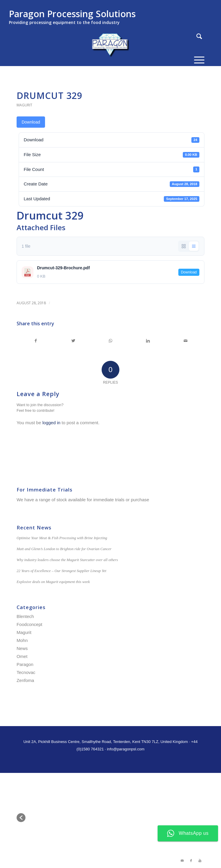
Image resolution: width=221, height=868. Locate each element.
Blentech (25, 616)
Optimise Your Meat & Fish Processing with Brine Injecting (62, 538)
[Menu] (196, 60)
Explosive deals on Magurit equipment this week (53, 582)
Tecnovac (26, 672)
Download (31, 122)
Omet (22, 656)
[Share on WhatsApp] (111, 341)
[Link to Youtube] (200, 861)
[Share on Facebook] (36, 341)
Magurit (24, 105)
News (22, 648)
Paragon (25, 664)
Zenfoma (25, 680)
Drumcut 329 (49, 96)
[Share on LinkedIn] (148, 341)
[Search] (196, 36)
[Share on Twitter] (73, 341)
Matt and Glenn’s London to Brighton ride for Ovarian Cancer (64, 549)
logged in (51, 423)
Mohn (22, 640)
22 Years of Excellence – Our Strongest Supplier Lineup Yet (61, 571)
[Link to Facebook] (191, 861)
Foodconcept (29, 624)
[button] (21, 818)
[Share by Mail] (186, 341)
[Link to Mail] (182, 861)
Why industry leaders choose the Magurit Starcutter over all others (67, 560)
